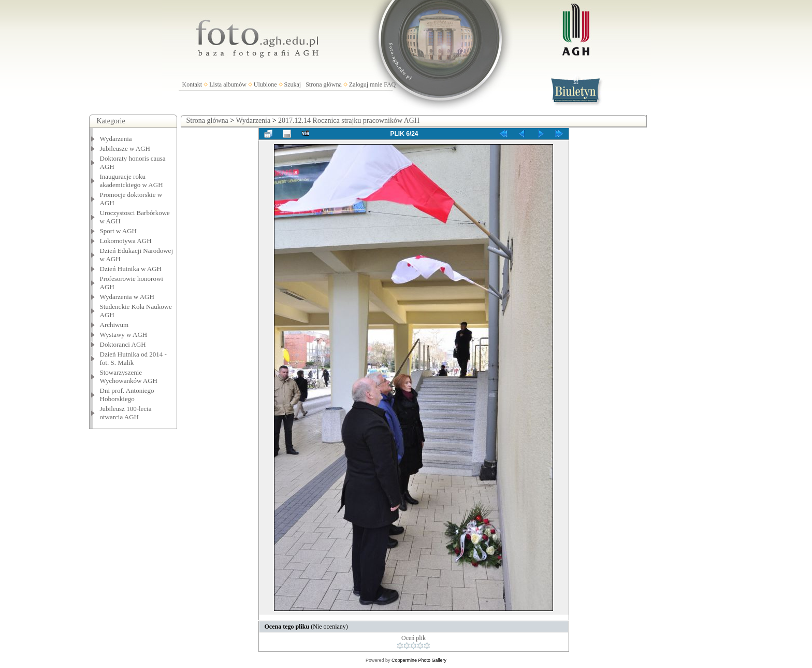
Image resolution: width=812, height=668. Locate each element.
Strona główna (324, 84)
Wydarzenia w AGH (127, 297)
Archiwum (114, 325)
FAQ (390, 84)
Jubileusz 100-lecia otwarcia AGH (126, 413)
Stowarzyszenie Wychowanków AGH (129, 376)
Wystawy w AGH (124, 335)
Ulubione (265, 84)
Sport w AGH (119, 231)
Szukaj (293, 84)
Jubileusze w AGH (125, 148)
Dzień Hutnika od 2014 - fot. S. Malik (133, 358)
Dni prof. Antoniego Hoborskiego (127, 395)
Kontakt (192, 84)
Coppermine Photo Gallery (419, 660)
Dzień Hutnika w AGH (131, 269)
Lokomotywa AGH (126, 241)
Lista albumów (228, 84)
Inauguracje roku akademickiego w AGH (132, 181)
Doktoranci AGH (123, 344)
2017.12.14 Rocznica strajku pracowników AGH (349, 120)
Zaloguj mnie (366, 84)
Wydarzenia (116, 139)
